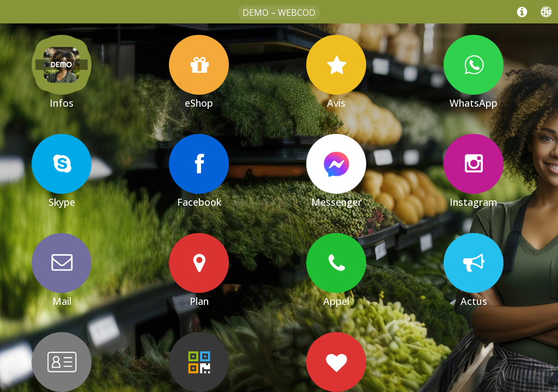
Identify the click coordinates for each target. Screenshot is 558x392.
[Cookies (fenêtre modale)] (553, 390)
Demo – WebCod (279, 13)
